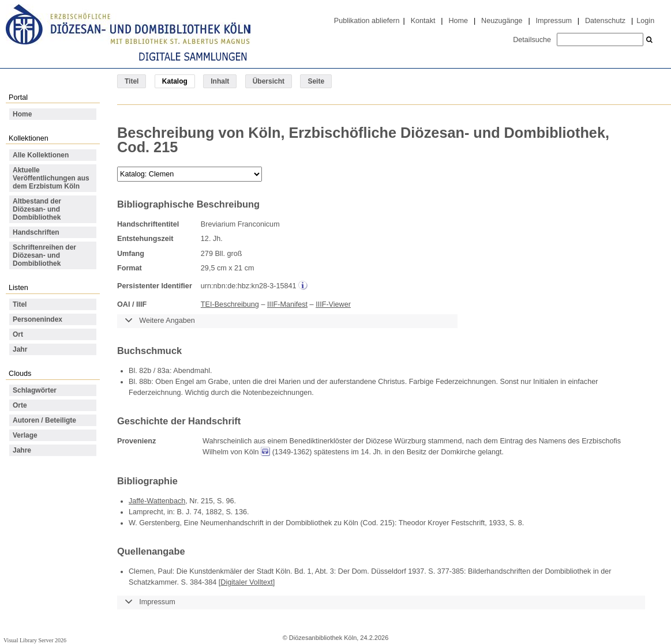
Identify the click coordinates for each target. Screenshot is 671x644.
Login (645, 21)
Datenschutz (605, 21)
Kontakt (423, 21)
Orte (20, 405)
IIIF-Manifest (287, 304)
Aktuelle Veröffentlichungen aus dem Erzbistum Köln (51, 178)
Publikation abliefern (367, 21)
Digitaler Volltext (247, 582)
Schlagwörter (35, 390)
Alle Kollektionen (41, 155)
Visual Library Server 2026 (35, 640)
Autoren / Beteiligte (44, 420)
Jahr (20, 349)
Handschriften (36, 232)
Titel (132, 81)
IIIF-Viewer (333, 304)
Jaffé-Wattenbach (157, 501)
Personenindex (38, 319)
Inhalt (220, 81)
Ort (18, 334)
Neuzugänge (502, 21)
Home (458, 21)
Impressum (554, 21)
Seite (316, 81)
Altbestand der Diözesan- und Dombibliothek (37, 209)
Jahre (22, 450)
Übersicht (269, 81)
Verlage (25, 435)
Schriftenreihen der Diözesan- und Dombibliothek (44, 255)
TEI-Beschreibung (230, 304)
